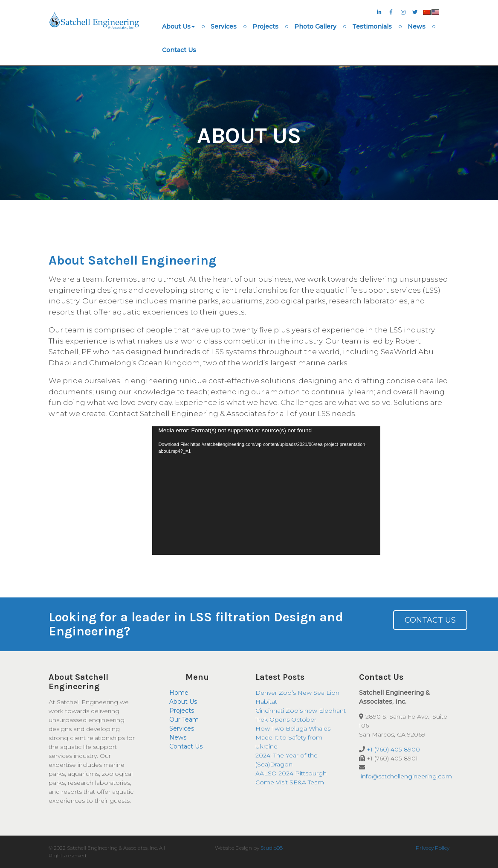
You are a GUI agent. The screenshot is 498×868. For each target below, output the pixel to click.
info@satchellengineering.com (406, 776)
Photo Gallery (315, 26)
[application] (266, 491)
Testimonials (372, 26)
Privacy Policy (433, 848)
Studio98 (272, 848)
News (417, 26)
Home (179, 693)
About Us (178, 26)
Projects (265, 26)
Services (224, 26)
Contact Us (179, 50)
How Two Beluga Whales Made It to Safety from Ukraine (293, 737)
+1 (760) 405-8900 (393, 749)
